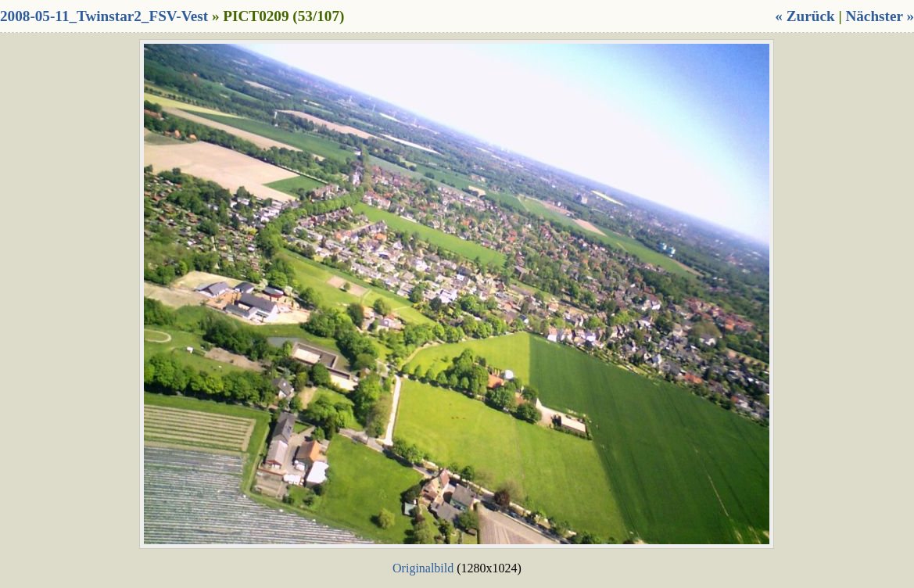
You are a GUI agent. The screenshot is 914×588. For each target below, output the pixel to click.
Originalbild (423, 568)
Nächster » (880, 16)
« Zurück (805, 16)
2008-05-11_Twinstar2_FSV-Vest (104, 16)
